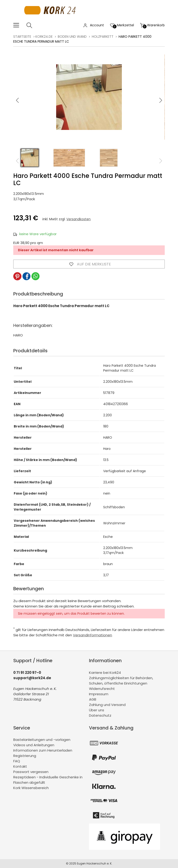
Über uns (97, 710)
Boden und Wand (72, 37)
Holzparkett (103, 37)
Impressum (99, 694)
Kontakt (20, 766)
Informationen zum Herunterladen (43, 750)
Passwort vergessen (31, 772)
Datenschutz (100, 715)
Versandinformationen (92, 635)
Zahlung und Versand (107, 705)
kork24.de (44, 37)
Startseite (22, 37)
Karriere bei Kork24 (105, 673)
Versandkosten (79, 219)
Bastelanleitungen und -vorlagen (42, 740)
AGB (93, 699)
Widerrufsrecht (102, 689)
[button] (161, 100)
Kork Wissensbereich (31, 788)
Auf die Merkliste (89, 264)
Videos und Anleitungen (34, 745)
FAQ (17, 761)
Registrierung (25, 756)
